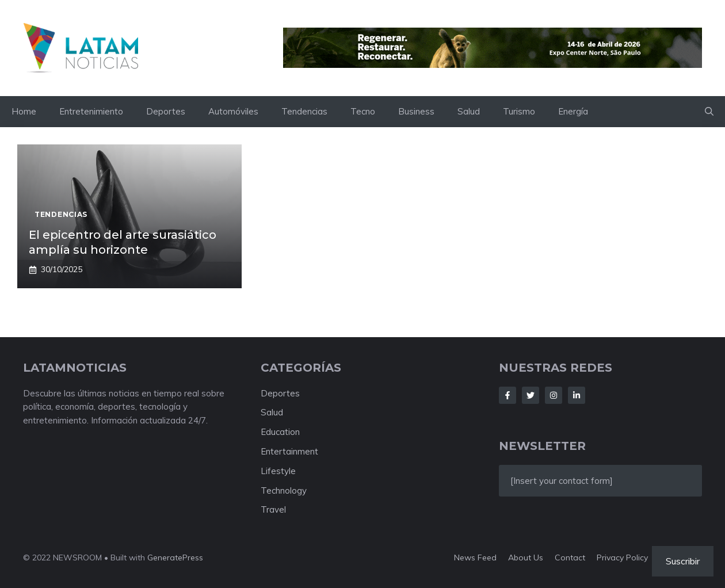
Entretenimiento (91, 111)
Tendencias (304, 111)
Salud (469, 111)
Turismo (519, 111)
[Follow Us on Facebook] (507, 395)
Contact (570, 558)
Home (24, 111)
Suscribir (683, 561)
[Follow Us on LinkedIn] (577, 395)
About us (526, 558)
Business (416, 111)
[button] (709, 112)
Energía (573, 111)
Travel (273, 509)
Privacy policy (622, 558)
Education (280, 432)
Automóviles (233, 111)
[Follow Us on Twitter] (531, 395)
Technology (284, 490)
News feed (475, 558)
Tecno (363, 111)
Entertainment (289, 451)
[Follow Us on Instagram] (554, 395)
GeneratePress (175, 558)
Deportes (166, 111)
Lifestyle (278, 471)
